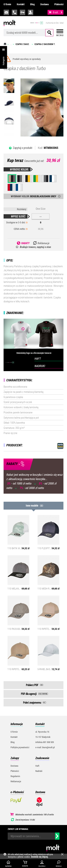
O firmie (7, 4)
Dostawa (44, 4)
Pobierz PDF (32, 685)
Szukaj (49, 33)
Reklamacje (16, 781)
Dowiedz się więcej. (40, 857)
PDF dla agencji (29, 694)
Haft (37, 766)
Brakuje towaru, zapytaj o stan (35, 247)
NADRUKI (40, 366)
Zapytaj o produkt (23, 148)
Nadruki (39, 771)
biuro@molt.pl (6, 12)
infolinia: (14, 12)
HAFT (38, 359)
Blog (32, 4)
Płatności (59, 4)
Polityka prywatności (20, 747)
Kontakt (21, 4)
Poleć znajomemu (32, 702)
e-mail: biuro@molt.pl (45, 747)
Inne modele (32, 505)
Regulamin (15, 776)
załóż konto (31, 12)
